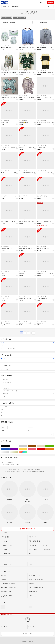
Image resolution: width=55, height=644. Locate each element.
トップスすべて (29, 388)
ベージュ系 (45, 446)
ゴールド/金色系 (18, 452)
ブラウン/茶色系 (36, 446)
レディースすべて (28, 382)
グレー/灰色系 (27, 446)
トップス (28, 385)
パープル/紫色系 (18, 449)
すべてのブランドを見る (27, 529)
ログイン (43, 3)
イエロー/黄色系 (27, 449)
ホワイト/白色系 (18, 446)
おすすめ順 (13, 22)
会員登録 (50, 3)
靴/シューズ (28, 394)
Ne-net (27, 359)
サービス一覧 (4, 627)
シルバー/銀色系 (9, 452)
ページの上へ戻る (27, 634)
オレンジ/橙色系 (54, 449)
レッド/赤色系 (45, 449)
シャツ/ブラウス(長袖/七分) (29, 391)
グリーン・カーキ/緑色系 (54, 446)
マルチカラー (27, 452)
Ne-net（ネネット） (7, 18)
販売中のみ (5, 22)
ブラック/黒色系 (9, 446)
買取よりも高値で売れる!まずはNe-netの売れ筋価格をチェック (27, 463)
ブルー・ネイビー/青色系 (9, 449)
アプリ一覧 (31, 627)
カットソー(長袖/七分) (19, 18)
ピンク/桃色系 (36, 449)
